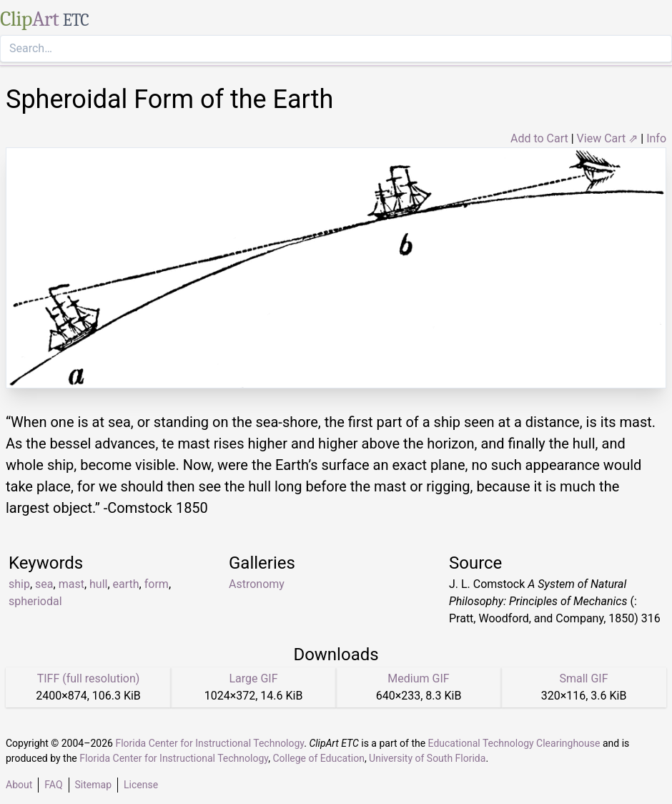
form (157, 584)
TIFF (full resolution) (89, 678)
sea (44, 584)
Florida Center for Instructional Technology (209, 743)
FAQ (53, 785)
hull (98, 584)
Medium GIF (418, 678)
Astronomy (257, 584)
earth (126, 584)
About (19, 785)
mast (71, 584)
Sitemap (93, 785)
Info (656, 138)
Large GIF (253, 678)
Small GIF (583, 678)
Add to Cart (539, 138)
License (141, 785)
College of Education (318, 758)
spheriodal (35, 601)
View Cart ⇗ (608, 138)
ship (19, 584)
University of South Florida (427, 758)
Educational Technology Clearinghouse (514, 743)
